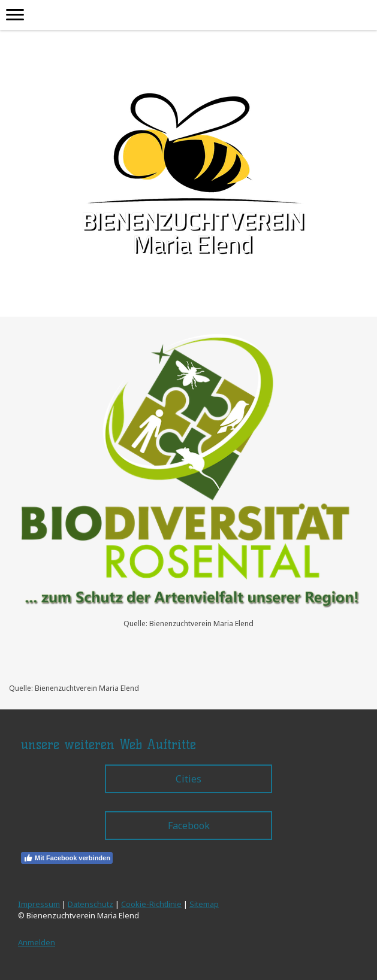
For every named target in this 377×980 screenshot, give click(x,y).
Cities (188, 779)
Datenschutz (91, 904)
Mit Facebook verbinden (67, 858)
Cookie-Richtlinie (151, 904)
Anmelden (37, 942)
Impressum (39, 904)
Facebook (189, 826)
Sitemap (204, 904)
